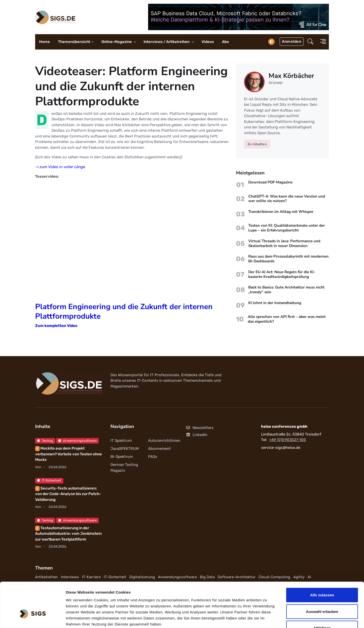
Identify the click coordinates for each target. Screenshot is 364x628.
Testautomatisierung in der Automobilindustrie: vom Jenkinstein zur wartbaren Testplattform (68, 534)
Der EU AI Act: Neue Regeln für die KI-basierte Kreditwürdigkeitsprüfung (282, 274)
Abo (225, 42)
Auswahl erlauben (322, 579)
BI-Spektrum (122, 457)
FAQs (153, 457)
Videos (208, 42)
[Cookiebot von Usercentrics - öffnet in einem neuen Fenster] (33, 618)
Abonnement (159, 449)
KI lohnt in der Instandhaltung (275, 303)
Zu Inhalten (257, 144)
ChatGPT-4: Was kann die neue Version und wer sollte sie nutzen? (287, 199)
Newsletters (200, 428)
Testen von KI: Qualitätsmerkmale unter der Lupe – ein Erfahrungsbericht (287, 228)
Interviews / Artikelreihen (167, 42)
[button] (310, 42)
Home (45, 42)
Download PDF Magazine (270, 182)
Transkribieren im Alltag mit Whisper (281, 212)
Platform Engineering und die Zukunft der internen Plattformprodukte (124, 311)
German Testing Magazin (124, 468)
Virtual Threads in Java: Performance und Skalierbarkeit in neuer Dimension (284, 243)
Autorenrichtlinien (164, 441)
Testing (45, 441)
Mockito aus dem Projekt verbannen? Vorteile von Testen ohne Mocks (69, 454)
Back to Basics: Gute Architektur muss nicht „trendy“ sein (286, 290)
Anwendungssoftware (77, 441)
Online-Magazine (117, 42)
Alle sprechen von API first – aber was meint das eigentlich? (287, 319)
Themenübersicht (74, 42)
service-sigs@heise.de (281, 448)
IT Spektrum (121, 441)
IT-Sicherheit (49, 480)
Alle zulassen (322, 562)
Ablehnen (322, 595)
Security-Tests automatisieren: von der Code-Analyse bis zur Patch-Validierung (68, 494)
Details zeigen (267, 618)
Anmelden (292, 41)
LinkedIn (197, 435)
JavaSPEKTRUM (125, 449)
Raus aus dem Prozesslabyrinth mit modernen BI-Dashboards (288, 259)
